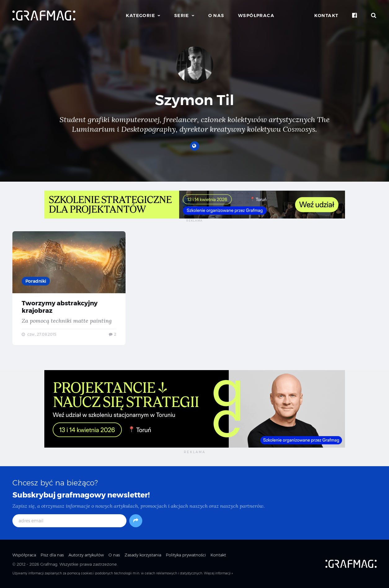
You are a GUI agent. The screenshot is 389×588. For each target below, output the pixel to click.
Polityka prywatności (186, 555)
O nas (216, 15)
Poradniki (36, 281)
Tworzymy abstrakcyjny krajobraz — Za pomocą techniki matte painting (69, 288)
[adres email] (69, 521)
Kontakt (326, 15)
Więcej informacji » (218, 573)
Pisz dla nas (52, 555)
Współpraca (256, 15)
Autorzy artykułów (86, 555)
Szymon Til (194, 100)
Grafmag (49, 564)
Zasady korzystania (143, 555)
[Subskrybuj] (136, 521)
